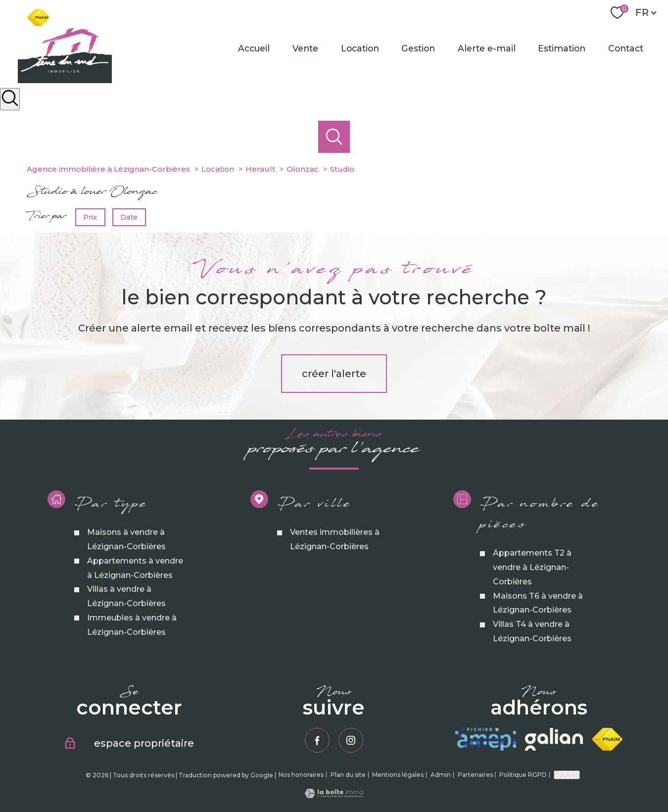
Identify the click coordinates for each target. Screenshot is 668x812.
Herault (260, 169)
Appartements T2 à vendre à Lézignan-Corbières (532, 590)
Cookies (567, 775)
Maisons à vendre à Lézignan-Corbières (126, 562)
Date (129, 217)
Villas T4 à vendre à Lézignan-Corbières (532, 654)
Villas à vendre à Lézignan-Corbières (126, 619)
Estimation (562, 48)
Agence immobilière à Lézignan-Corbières (108, 169)
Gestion (419, 48)
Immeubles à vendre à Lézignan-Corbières (132, 647)
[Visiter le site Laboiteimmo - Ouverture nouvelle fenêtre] (334, 795)
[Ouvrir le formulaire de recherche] (10, 99)
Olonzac (303, 169)
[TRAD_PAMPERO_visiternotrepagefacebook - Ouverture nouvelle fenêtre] (317, 740)
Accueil (254, 48)
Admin (441, 775)
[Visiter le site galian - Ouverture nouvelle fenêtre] (554, 739)
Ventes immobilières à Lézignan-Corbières (335, 562)
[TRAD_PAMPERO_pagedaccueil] (65, 80)
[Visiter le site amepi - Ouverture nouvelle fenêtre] (486, 739)
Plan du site (348, 775)
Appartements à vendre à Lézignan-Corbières (135, 590)
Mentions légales (398, 775)
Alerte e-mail (487, 48)
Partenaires (475, 775)
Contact (626, 48)
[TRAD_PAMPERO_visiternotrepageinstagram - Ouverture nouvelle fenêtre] (351, 740)
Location (360, 48)
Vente (305, 48)
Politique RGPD (523, 775)
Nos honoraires (301, 775)
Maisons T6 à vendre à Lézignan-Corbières (538, 625)
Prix (90, 217)
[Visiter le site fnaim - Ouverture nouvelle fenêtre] (607, 739)
